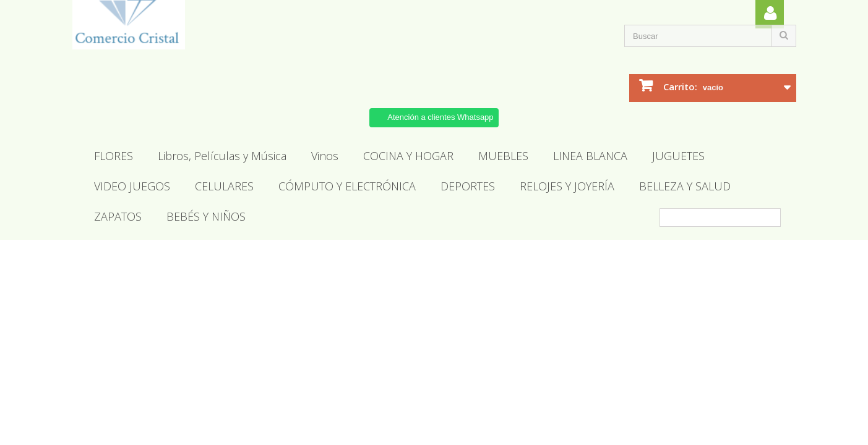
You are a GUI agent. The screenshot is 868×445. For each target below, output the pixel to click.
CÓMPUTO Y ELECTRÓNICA (347, 186)
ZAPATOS (118, 216)
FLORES (114, 156)
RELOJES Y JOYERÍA (567, 186)
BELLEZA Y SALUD (685, 186)
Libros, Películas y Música (222, 156)
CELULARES (224, 186)
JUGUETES (678, 156)
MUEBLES (503, 156)
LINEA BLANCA (590, 156)
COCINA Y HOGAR (408, 156)
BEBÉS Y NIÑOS (206, 216)
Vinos (325, 156)
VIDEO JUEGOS (132, 186)
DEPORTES (468, 186)
